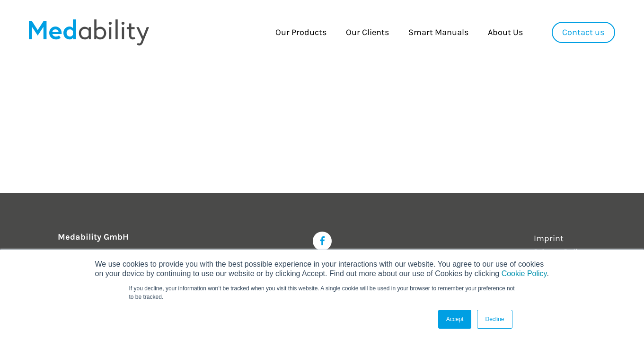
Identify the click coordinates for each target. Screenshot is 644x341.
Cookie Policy (524, 274)
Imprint (549, 238)
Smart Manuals (438, 32)
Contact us (583, 32)
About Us (505, 32)
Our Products (301, 32)
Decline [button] (494, 319)
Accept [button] (455, 319)
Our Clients (367, 32)
